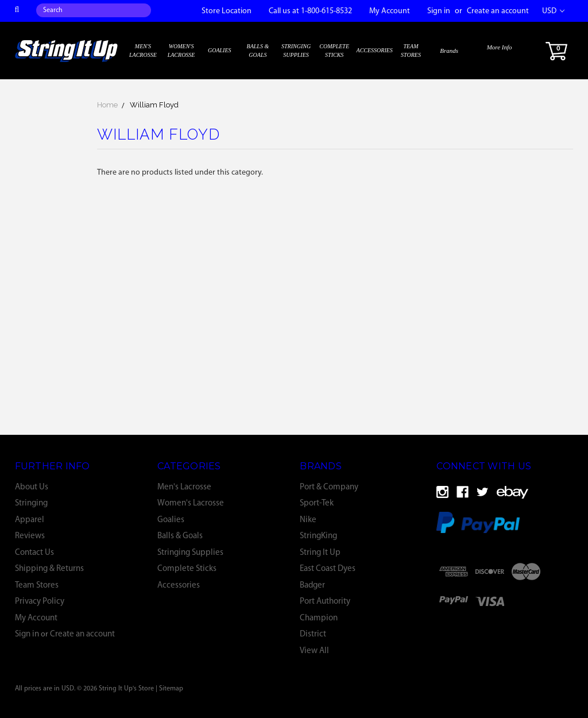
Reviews (30, 536)
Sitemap (171, 689)
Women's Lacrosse (181, 51)
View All (314, 651)
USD (553, 11)
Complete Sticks (334, 51)
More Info (500, 47)
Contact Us (34, 553)
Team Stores (411, 51)
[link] (508, 601)
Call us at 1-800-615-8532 (310, 11)
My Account (390, 11)
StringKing (318, 536)
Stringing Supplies (296, 51)
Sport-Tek (317, 503)
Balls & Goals (258, 51)
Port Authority (325, 602)
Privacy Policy (40, 602)
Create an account (498, 11)
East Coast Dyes (328, 569)
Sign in (439, 11)
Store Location (227, 11)
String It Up (320, 553)
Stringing (31, 503)
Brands (449, 51)
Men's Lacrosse (143, 51)
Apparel (30, 520)
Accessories (375, 50)
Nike (308, 520)
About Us (32, 487)
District (313, 634)
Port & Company (329, 487)
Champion (319, 618)
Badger (312, 586)
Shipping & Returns (49, 569)
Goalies (220, 50)
